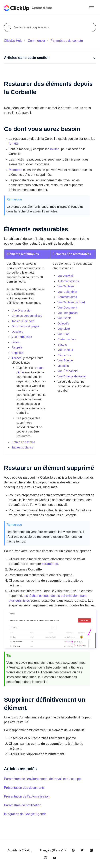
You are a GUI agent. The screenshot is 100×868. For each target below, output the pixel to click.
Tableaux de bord (23, 321)
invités (55, 149)
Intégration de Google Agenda (25, 814)
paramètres (50, 564)
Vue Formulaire (22, 337)
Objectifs (63, 323)
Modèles (63, 366)
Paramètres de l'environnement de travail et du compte (43, 779)
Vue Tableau (66, 286)
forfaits (14, 143)
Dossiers (17, 332)
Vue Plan (63, 334)
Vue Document (67, 307)
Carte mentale (67, 339)
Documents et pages (25, 326)
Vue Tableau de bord (71, 302)
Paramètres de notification (23, 805)
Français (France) (53, 850)
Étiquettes (64, 355)
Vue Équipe (65, 360)
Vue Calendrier (67, 292)
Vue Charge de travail (72, 376)
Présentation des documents (24, 788)
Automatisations (68, 281)
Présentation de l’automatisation (27, 796)
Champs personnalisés (27, 316)
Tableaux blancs (22, 447)
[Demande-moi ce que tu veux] (51, 27)
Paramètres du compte (67, 41)
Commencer (36, 41)
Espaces (17, 353)
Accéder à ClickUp (20, 850)
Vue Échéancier (68, 371)
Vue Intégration (67, 313)
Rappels (17, 347)
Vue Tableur (65, 350)
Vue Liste (64, 329)
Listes (15, 342)
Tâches (16, 358)
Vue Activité (65, 276)
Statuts (62, 345)
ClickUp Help (13, 41)
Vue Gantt (64, 318)
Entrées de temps (23, 442)
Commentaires (67, 297)
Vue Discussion (22, 310)
